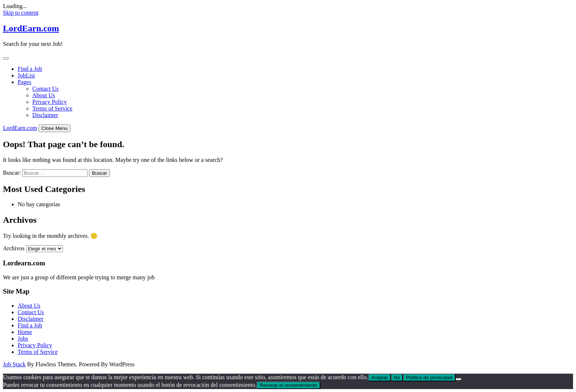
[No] (458, 379)
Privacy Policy (50, 102)
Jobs (23, 339)
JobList (26, 75)
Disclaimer (45, 115)
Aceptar (379, 378)
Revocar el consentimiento (288, 385)
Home (25, 332)
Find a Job (30, 69)
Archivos (14, 248)
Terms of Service (52, 108)
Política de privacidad (429, 378)
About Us (44, 95)
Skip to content (21, 13)
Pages (24, 82)
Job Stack (14, 364)
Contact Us (46, 89)
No (397, 378)
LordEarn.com (31, 28)
